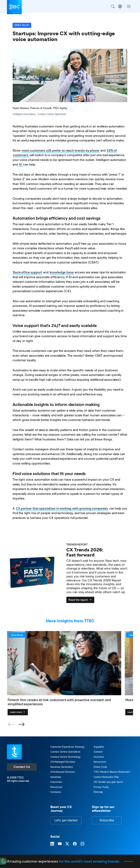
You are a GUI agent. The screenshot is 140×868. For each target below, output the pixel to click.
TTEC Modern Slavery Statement (112, 772)
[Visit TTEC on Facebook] (75, 844)
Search (113, 6)
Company (56, 792)
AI (20, 164)
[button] (21, 725)
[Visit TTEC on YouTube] (60, 844)
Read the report (80, 600)
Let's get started (66, 820)
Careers (98, 752)
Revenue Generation (62, 767)
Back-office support (27, 272)
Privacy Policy (101, 787)
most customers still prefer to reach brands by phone (60, 150)
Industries (56, 777)
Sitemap (98, 792)
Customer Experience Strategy (67, 747)
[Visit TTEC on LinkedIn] (52, 844)
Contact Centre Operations (65, 752)
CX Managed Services (63, 762)
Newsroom (100, 762)
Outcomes (56, 782)
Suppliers (99, 747)
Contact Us (22, 767)
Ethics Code (100, 767)
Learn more (18, 712)
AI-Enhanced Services (63, 772)
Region (120, 6)
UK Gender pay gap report (108, 782)
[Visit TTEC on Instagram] (82, 844)
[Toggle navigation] (129, 7)
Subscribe (107, 820)
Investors (99, 757)
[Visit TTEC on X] (67, 844)
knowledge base (62, 272)
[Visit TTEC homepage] (14, 752)
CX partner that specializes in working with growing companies (62, 508)
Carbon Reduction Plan (106, 777)
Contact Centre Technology (65, 757)
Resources (56, 787)
